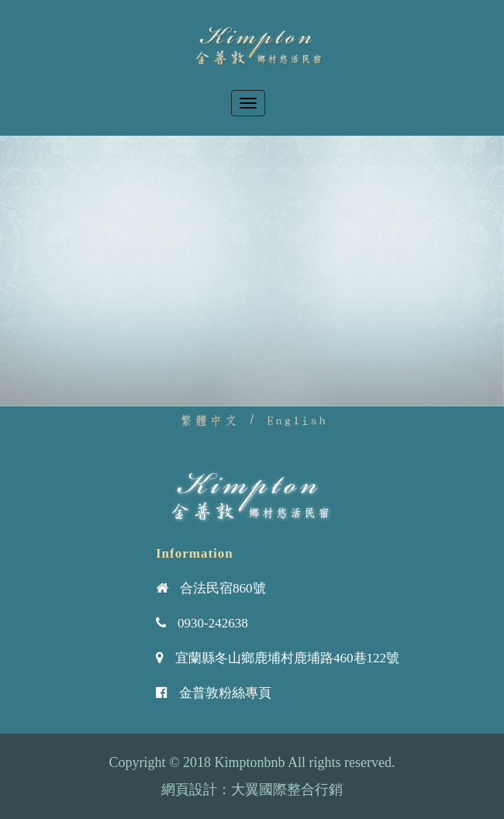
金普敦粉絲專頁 (225, 693)
